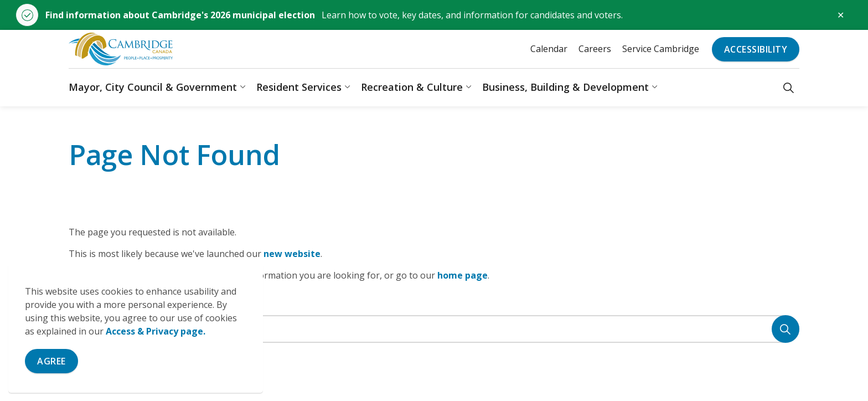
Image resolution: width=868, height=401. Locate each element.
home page (463, 275)
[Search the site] (434, 329)
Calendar (549, 49)
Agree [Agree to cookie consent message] (51, 361)
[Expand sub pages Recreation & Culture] (468, 87)
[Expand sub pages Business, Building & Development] (654, 87)
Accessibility (756, 49)
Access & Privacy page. (156, 331)
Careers (595, 49)
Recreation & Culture (412, 87)
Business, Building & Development (565, 87)
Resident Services (299, 87)
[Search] (786, 329)
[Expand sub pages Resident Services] (347, 87)
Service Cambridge (661, 49)
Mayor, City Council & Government (153, 87)
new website (292, 254)
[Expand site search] (789, 87)
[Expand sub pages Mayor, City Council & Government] (242, 87)
